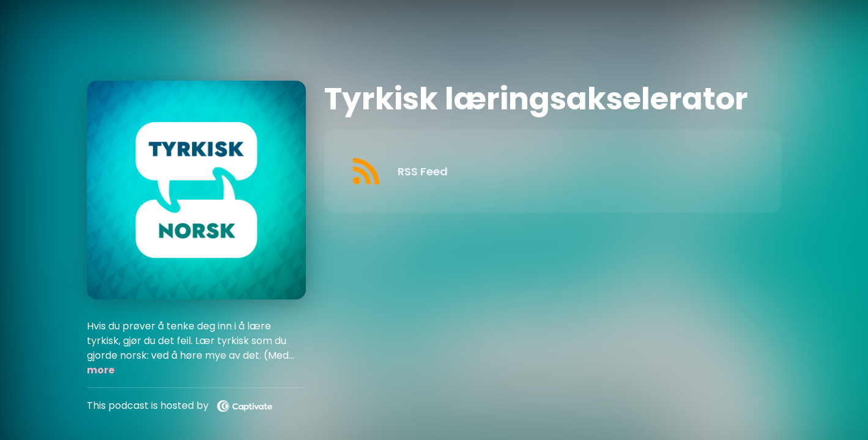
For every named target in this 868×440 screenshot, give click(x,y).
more (101, 370)
